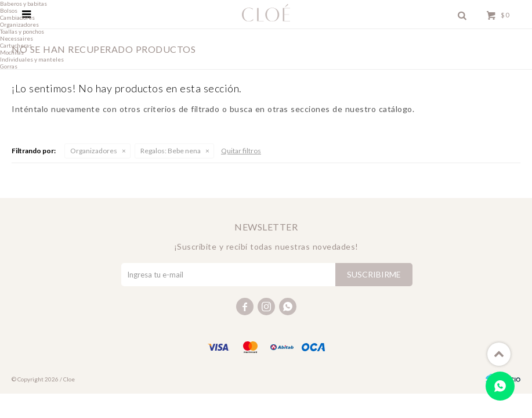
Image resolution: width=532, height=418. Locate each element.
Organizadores (94, 151)
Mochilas (12, 52)
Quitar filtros (241, 151)
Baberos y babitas (23, 3)
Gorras (9, 66)
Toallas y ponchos (22, 31)
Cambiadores (17, 17)
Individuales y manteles (32, 59)
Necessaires (17, 38)
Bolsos (9, 10)
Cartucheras (16, 45)
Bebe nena (171, 151)
